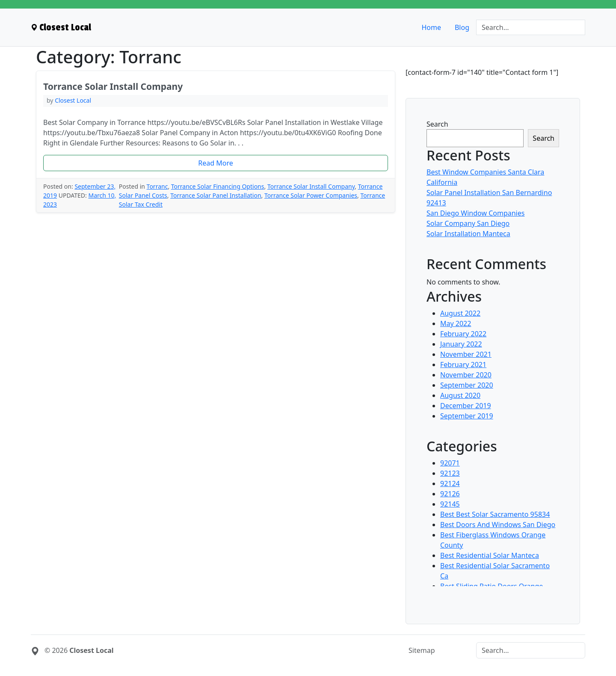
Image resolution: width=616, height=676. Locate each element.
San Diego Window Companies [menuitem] (475, 213)
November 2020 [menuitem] (466, 375)
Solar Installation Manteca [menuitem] (468, 234)
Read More (215, 163)
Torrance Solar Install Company (311, 186)
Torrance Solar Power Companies (311, 195)
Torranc (157, 186)
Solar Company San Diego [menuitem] (468, 223)
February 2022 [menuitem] (463, 334)
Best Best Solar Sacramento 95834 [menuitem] (495, 514)
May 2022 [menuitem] (456, 323)
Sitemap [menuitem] (422, 650)
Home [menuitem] (431, 27)
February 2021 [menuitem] (463, 365)
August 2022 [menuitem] (460, 313)
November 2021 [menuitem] (466, 354)
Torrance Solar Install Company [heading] (113, 86)
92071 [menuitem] (450, 463)
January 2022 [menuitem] (461, 344)
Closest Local (73, 100)
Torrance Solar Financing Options (218, 186)
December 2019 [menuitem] (466, 406)
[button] (216, 163)
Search (437, 124)
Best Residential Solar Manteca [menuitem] (490, 555)
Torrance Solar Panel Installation (216, 195)
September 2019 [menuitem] (467, 416)
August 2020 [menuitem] (460, 395)
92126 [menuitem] (450, 494)
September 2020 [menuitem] (467, 385)
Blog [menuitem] (462, 27)
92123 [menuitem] (450, 473)
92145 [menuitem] (450, 504)
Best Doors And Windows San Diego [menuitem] (498, 525)
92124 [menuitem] (450, 483)
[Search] (531, 27)
